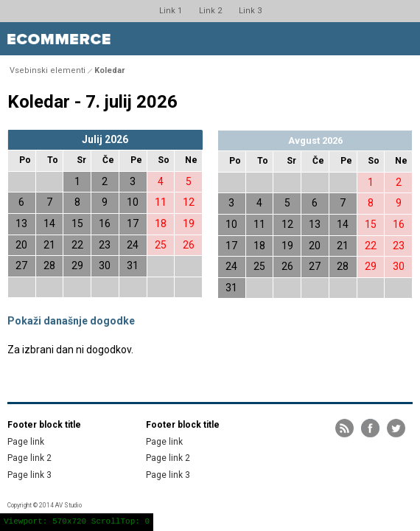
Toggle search (370, 39)
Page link (26, 442)
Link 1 (171, 11)
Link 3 (250, 11)
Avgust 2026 (315, 140)
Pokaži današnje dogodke (71, 321)
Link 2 (210, 11)
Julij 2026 (105, 139)
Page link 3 (29, 475)
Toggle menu (403, 39)
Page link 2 (29, 458)
